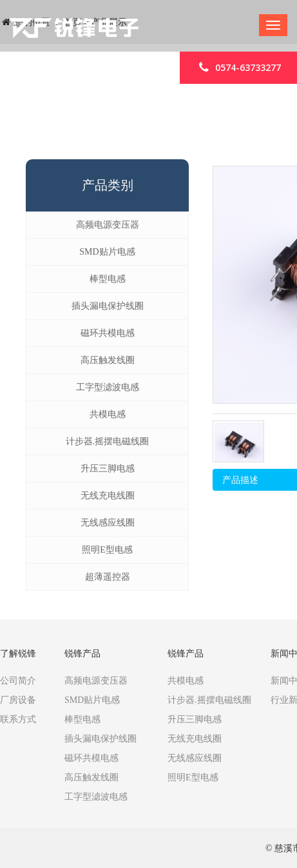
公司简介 (18, 681)
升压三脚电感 (108, 469)
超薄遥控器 (108, 577)
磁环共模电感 (108, 333)
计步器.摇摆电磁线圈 (108, 441)
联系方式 (18, 719)
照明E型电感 (107, 550)
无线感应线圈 (108, 523)
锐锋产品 (82, 654)
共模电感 (108, 414)
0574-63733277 (238, 66)
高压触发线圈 (108, 360)
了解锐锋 (18, 654)
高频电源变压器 (108, 225)
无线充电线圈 (108, 496)
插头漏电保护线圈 (108, 306)
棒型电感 (108, 279)
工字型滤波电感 (108, 387)
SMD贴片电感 (107, 252)
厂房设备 (18, 700)
